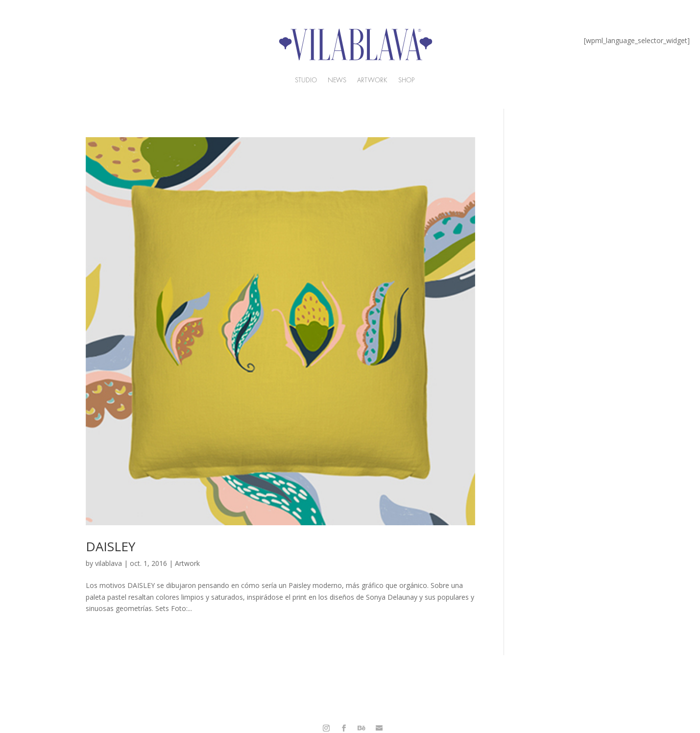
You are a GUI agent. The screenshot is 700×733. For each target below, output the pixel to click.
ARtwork (372, 80)
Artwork (187, 563)
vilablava (109, 563)
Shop (406, 80)
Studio (306, 80)
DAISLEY (110, 546)
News (337, 80)
